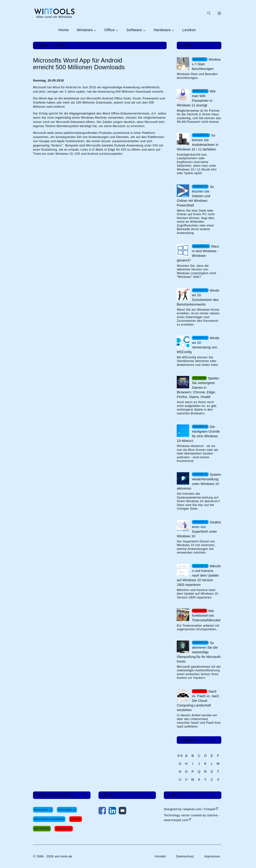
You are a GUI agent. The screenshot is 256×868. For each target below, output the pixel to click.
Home (64, 30)
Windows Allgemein (49, 819)
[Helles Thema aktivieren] (219, 13)
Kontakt (160, 856)
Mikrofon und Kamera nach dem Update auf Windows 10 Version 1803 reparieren (199, 575)
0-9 (180, 756)
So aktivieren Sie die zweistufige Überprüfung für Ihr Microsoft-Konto (199, 652)
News (61, 45)
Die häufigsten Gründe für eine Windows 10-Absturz (198, 434)
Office (109, 30)
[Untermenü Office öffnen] (116, 30)
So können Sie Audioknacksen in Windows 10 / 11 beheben (198, 142)
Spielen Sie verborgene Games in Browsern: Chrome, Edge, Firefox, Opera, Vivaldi (198, 388)
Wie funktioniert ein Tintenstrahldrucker (206, 616)
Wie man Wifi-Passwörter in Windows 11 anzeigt (196, 98)
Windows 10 (67, 810)
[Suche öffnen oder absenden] (209, 13)
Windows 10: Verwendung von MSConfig (198, 345)
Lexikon (189, 30)
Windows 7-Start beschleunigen (206, 64)
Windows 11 (43, 810)
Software (134, 30)
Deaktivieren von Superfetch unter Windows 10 (199, 529)
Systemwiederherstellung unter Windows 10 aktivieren (199, 481)
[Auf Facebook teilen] (102, 811)
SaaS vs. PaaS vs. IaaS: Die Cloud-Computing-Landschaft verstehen (198, 701)
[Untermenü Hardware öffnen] (172, 30)
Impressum (212, 856)
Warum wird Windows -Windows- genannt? (198, 253)
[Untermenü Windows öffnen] (95, 30)
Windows (85, 30)
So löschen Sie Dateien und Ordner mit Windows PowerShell (195, 196)
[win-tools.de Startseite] (54, 13)
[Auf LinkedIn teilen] (112, 811)
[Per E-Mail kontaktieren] (122, 811)
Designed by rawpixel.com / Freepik (190, 809)
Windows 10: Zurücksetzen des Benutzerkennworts (198, 297)
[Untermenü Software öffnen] (144, 30)
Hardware (162, 30)
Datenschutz (185, 856)
